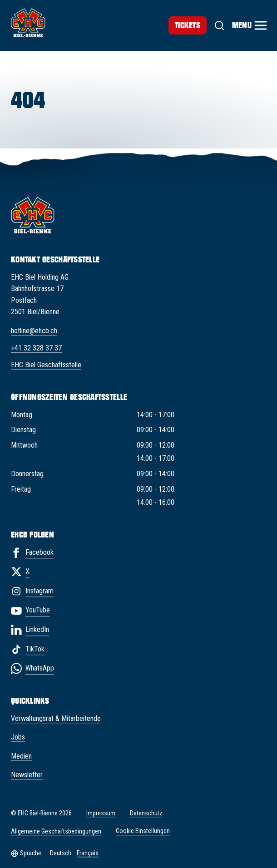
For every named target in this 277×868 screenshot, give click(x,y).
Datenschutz (146, 813)
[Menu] (249, 25)
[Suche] (219, 25)
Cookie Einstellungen (143, 831)
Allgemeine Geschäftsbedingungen (56, 831)
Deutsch (61, 853)
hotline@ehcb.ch (34, 331)
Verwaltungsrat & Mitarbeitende (56, 718)
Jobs (18, 737)
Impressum (101, 813)
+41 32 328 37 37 (36, 348)
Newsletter (27, 775)
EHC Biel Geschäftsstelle (46, 365)
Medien (21, 756)
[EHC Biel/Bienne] (28, 23)
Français (88, 853)
